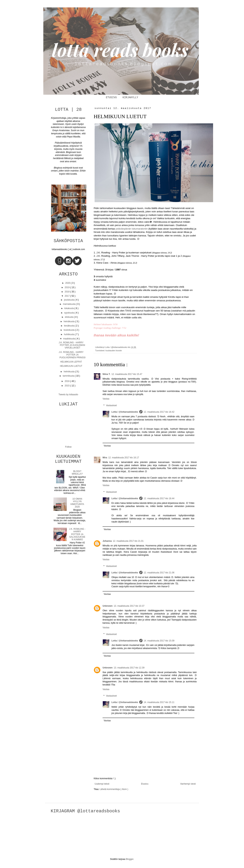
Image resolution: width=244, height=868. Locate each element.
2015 (67, 386)
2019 (67, 287)
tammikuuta (69, 376)
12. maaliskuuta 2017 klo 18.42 (159, 412)
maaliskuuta (69, 339)
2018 (67, 292)
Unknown (108, 606)
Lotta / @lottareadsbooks (125, 412)
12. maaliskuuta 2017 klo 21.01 (128, 541)
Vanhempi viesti (188, 784)
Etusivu (145, 784)
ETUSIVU (111, 97)
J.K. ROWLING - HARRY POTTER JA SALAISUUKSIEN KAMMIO (77, 534)
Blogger (130, 859)
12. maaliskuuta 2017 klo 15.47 (127, 374)
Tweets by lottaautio (68, 395)
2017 (67, 296)
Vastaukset (111, 405)
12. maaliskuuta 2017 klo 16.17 (124, 458)
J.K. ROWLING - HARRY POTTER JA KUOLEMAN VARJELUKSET (72, 345)
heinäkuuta (69, 321)
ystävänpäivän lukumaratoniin (132, 229)
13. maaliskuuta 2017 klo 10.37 (129, 606)
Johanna (107, 541)
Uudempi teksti (102, 784)
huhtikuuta (69, 334)
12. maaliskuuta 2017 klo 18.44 (159, 498)
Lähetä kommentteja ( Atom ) (114, 789)
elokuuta (69, 317)
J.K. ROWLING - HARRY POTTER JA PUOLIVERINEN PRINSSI (72, 355)
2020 (68, 283)
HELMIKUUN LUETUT (71, 366)
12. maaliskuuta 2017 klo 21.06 (159, 573)
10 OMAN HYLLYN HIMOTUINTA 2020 (77, 503)
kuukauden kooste (114, 350)
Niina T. (106, 374)
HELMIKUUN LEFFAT (71, 362)
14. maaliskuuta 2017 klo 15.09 (159, 641)
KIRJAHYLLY (130, 97)
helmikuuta (69, 372)
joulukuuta (69, 300)
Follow (68, 447)
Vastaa (106, 399)
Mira (105, 458)
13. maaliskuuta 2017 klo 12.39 (129, 668)
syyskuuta (69, 313)
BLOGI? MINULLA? (77, 473)
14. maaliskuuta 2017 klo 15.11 (159, 702)
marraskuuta (69, 304)
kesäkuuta (69, 326)
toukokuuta (69, 330)
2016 (67, 381)
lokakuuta (69, 308)
